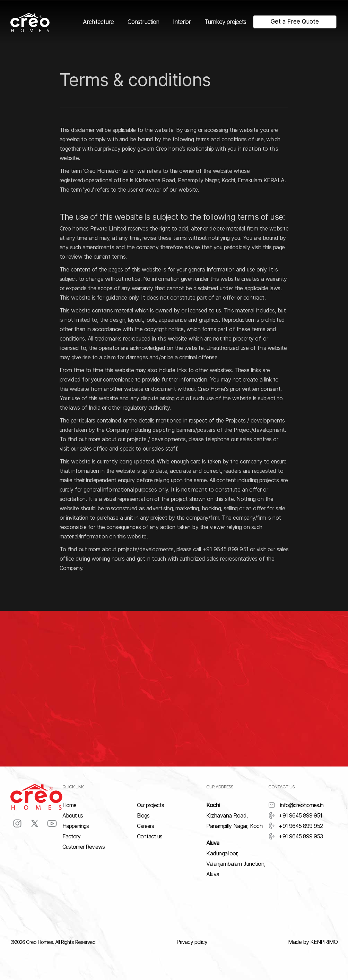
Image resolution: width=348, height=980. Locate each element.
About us (73, 815)
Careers (145, 826)
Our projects (150, 805)
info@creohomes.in (296, 805)
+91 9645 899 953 (295, 836)
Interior (182, 22)
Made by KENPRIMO (313, 942)
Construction (143, 22)
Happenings (76, 826)
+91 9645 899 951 (295, 815)
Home (69, 805)
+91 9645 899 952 (295, 826)
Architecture (98, 22)
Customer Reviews (84, 847)
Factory (71, 836)
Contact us (150, 836)
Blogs (143, 815)
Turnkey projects (225, 22)
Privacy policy (192, 942)
